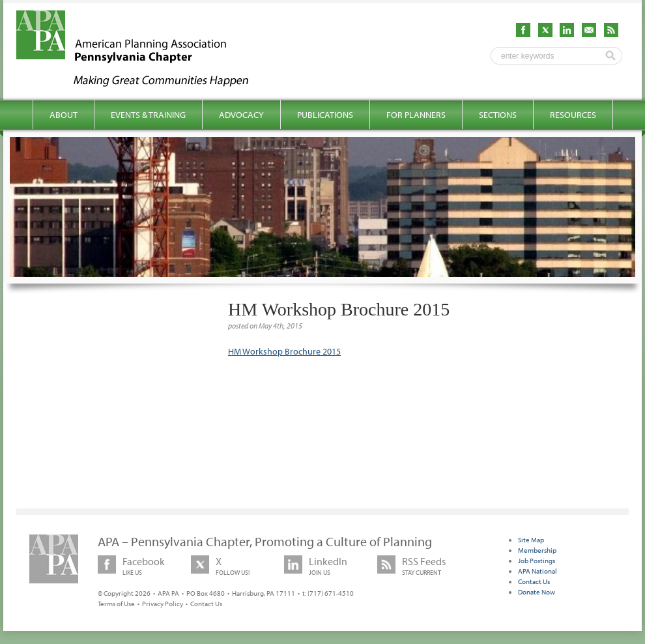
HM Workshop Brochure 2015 (284, 351)
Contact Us (206, 604)
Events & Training (148, 115)
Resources (573, 115)
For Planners (416, 115)
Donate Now (537, 592)
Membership (537, 550)
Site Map (531, 540)
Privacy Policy (163, 604)
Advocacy (241, 115)
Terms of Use (116, 604)
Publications (325, 115)
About (64, 115)
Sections (498, 115)
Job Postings (537, 561)
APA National (537, 571)
